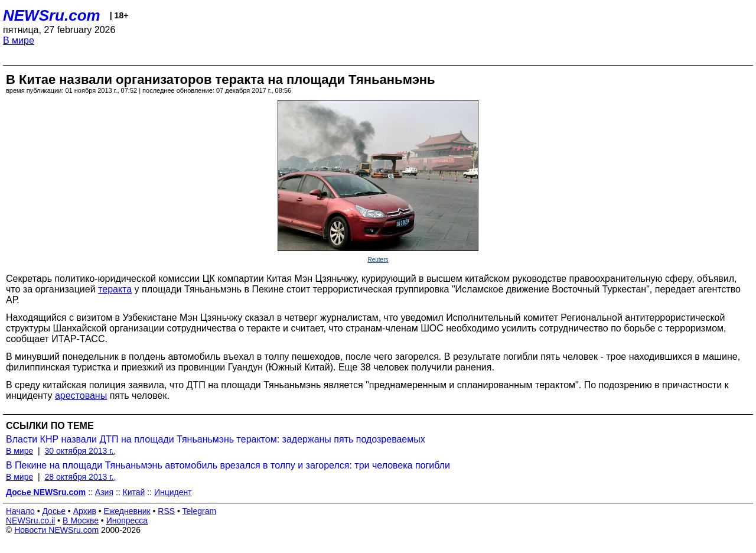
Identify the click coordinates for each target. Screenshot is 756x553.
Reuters (378, 260)
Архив (85, 511)
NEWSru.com (52, 15)
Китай (134, 492)
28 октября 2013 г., (80, 477)
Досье (54, 511)
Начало (20, 511)
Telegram (200, 511)
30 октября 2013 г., (80, 451)
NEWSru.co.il (30, 521)
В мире (19, 40)
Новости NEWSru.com (56, 530)
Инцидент (173, 492)
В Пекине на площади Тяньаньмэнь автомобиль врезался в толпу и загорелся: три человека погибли (228, 465)
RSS (166, 511)
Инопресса (127, 521)
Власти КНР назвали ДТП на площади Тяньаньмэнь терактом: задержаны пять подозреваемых (216, 439)
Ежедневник (127, 511)
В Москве (81, 521)
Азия (104, 492)
